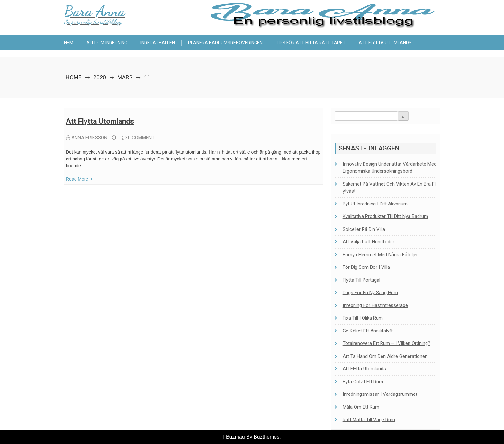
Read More (79, 179)
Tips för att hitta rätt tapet (311, 43)
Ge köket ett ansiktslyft (368, 331)
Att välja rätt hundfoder (369, 242)
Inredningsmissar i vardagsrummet (380, 394)
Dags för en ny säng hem (370, 293)
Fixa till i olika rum (363, 318)
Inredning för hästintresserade (375, 305)
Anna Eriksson (87, 138)
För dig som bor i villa (366, 267)
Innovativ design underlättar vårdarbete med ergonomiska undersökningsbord (390, 168)
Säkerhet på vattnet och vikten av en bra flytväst (389, 188)
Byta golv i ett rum (363, 382)
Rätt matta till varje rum (369, 420)
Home (74, 77)
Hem (69, 43)
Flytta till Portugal (361, 280)
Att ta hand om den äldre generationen (385, 356)
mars (125, 77)
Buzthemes (266, 437)
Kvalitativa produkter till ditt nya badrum (385, 216)
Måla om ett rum (361, 407)
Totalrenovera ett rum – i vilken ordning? (387, 343)
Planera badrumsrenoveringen (225, 43)
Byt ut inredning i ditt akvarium (375, 204)
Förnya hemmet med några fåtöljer (380, 255)
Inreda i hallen (158, 43)
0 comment (138, 138)
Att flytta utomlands (385, 43)
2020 (100, 77)
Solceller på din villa (364, 229)
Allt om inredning (107, 43)
